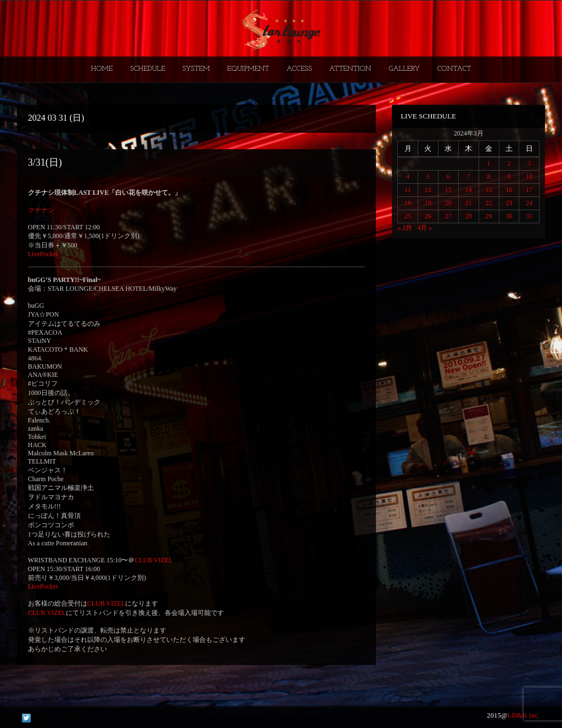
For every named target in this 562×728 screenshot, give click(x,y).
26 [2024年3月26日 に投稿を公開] (428, 216)
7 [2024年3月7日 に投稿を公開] (469, 177)
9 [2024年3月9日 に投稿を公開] (509, 177)
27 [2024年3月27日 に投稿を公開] (448, 216)
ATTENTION (350, 69)
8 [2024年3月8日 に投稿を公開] (489, 177)
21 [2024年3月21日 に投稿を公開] (469, 203)
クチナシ (41, 210)
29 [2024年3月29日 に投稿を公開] (489, 216)
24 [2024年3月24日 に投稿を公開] (529, 203)
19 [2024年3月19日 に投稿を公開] (428, 203)
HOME (102, 69)
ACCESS (299, 69)
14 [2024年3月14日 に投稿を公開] (469, 190)
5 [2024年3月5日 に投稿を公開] (428, 177)
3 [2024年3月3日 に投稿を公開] (529, 163)
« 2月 (405, 228)
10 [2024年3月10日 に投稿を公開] (529, 177)
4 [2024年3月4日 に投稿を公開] (408, 177)
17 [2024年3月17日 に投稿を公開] (529, 190)
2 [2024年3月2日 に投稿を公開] (509, 163)
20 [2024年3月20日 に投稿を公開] (448, 203)
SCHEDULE (148, 69)
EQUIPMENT (248, 69)
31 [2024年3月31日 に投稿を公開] (529, 216)
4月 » (425, 228)
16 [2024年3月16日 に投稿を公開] (509, 190)
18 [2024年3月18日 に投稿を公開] (408, 203)
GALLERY (404, 69)
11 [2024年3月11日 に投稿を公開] (408, 190)
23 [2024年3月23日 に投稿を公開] (509, 203)
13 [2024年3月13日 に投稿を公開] (448, 190)
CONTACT (454, 69)
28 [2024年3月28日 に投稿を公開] (469, 216)
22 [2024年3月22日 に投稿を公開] (489, 203)
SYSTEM (196, 69)
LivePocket (43, 254)
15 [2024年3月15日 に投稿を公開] (489, 190)
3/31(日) (45, 162)
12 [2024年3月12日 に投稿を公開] (428, 190)
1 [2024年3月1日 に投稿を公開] (489, 163)
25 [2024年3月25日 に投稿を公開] (408, 216)
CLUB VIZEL (153, 560)
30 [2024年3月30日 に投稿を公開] (509, 216)
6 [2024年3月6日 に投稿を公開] (448, 177)
